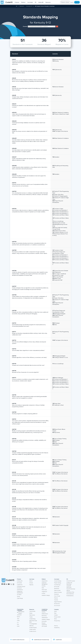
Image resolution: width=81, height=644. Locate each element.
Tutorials (56, 600)
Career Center (33, 630)
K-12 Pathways (57, 585)
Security (56, 626)
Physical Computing (44, 624)
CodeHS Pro (20, 585)
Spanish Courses (58, 592)
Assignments (45, 581)
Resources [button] (49, 2)
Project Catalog (58, 583)
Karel (18, 626)
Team (55, 613)
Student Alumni (33, 631)
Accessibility (57, 628)
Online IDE (19, 583)
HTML (18, 621)
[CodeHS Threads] (13, 584)
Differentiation (45, 614)
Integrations (44, 592)
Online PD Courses (71, 581)
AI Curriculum (57, 606)
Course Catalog (58, 581)
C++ (18, 622)
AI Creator (19, 595)
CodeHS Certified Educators (17, 640)
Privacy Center (57, 617)
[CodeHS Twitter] (11, 584)
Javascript (19, 615)
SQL (18, 624)
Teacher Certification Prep (70, 591)
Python (19, 617)
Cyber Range (20, 598)
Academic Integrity (46, 595)
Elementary (57, 589)
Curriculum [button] (31, 2)
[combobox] (42, 26)
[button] (17, 2)
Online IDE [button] (41, 2)
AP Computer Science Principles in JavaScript (45, 6)
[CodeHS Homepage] (7, 2)
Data (43, 588)
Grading (44, 586)
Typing (18, 596)
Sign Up (77, 2)
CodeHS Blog (32, 619)
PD (67, 579)
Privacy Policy (57, 621)
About (55, 611)
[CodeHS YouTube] (9, 584)
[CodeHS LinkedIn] (6, 584)
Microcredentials (70, 594)
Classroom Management (45, 584)
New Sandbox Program (21, 612)
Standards (22, 6)
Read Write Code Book (33, 621)
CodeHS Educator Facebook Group (40, 640)
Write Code (44, 590)
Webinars (31, 626)
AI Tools (43, 594)
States (31, 613)
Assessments (45, 618)
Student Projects (33, 628)
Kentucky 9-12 (29, 6)
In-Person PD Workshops (69, 584)
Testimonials (32, 615)
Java (18, 619)
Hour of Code (57, 596)
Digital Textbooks (58, 602)
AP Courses (57, 587)
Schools (31, 583)
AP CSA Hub (57, 604)
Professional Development (20, 592)
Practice (56, 598)
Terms (55, 619)
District (31, 581)
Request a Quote (65, 2)
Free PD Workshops (71, 589)
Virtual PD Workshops (69, 587)
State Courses (57, 590)
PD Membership (70, 596)
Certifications (20, 590)
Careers (56, 615)
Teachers (31, 585)
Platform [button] (24, 2)
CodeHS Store (58, 640)
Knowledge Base (33, 624)
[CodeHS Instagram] (4, 584)
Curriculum (57, 579)
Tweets (31, 617)
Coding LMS (20, 581)
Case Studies (32, 611)
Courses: (25, 26)
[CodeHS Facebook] (2, 584)
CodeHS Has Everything (45, 610)
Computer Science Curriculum (21, 587)
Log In (72, 2)
